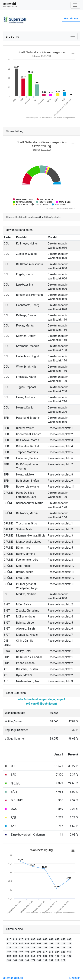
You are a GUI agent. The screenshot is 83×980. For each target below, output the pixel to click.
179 (33, 960)
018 (15, 939)
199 (45, 960)
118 (63, 943)
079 (39, 956)
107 (45, 943)
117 (57, 943)
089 (45, 956)
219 (57, 960)
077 (9, 943)
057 (57, 939)
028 (27, 939)
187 (9, 952)
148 (33, 948)
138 (21, 948)
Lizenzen (75, 978)
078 (15, 943)
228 (63, 952)
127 (69, 943)
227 (57, 952)
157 (39, 948)
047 (45, 939)
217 (45, 952)
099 (51, 956)
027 (21, 939)
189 (39, 960)
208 (39, 952)
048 (51, 939)
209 (51, 960)
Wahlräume (71, 18)
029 (9, 956)
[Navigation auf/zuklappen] (75, 5)
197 (21, 952)
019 (69, 952)
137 (15, 948)
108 (51, 943)
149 (15, 960)
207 (33, 952)
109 (57, 956)
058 (63, 939)
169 (27, 960)
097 (33, 943)
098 (39, 943)
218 (51, 952)
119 (63, 956)
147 (27, 948)
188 (15, 952)
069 (33, 956)
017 (9, 939)
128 (9, 948)
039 (15, 956)
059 (27, 956)
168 (57, 948)
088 (27, 943)
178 (69, 948)
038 (39, 939)
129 (69, 956)
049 (21, 956)
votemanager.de (13, 978)
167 (51, 948)
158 (45, 948)
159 (21, 960)
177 (63, 948)
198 (27, 952)
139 (9, 960)
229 (63, 960)
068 (69, 939)
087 (21, 943)
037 (33, 939)
